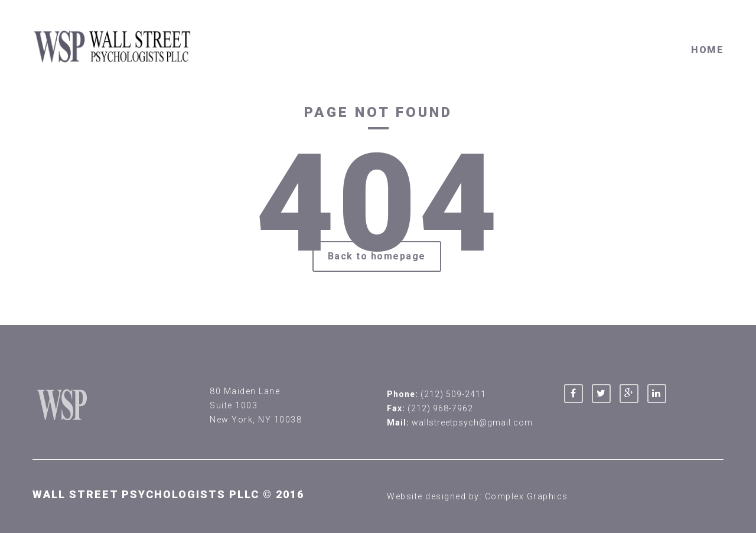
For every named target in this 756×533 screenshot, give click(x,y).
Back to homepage (377, 256)
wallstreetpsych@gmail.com (472, 422)
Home (707, 50)
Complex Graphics (527, 496)
